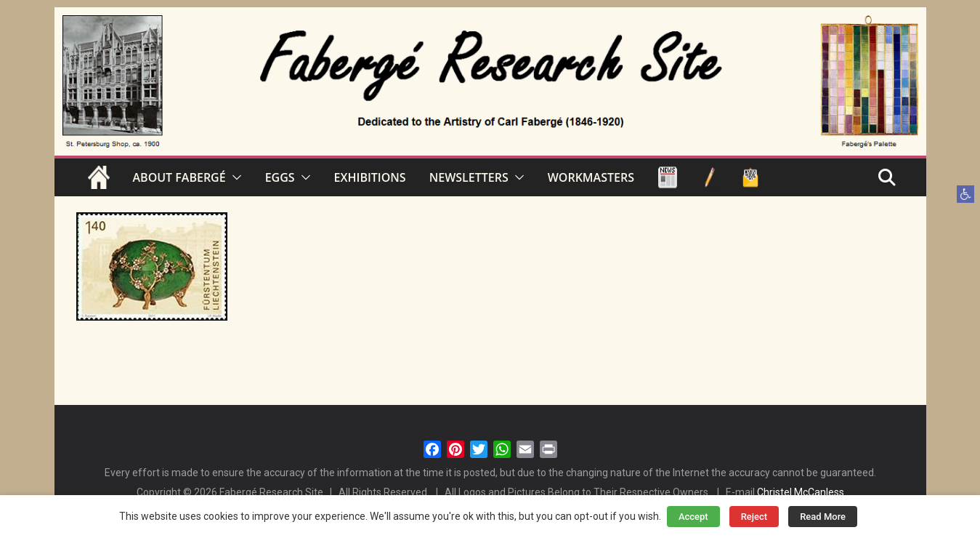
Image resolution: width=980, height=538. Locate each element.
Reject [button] (754, 517)
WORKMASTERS (591, 177)
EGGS (280, 177)
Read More (823, 517)
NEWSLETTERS (469, 177)
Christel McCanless (801, 492)
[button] (965, 194)
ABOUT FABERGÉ (179, 177)
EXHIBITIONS (370, 177)
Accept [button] (693, 517)
